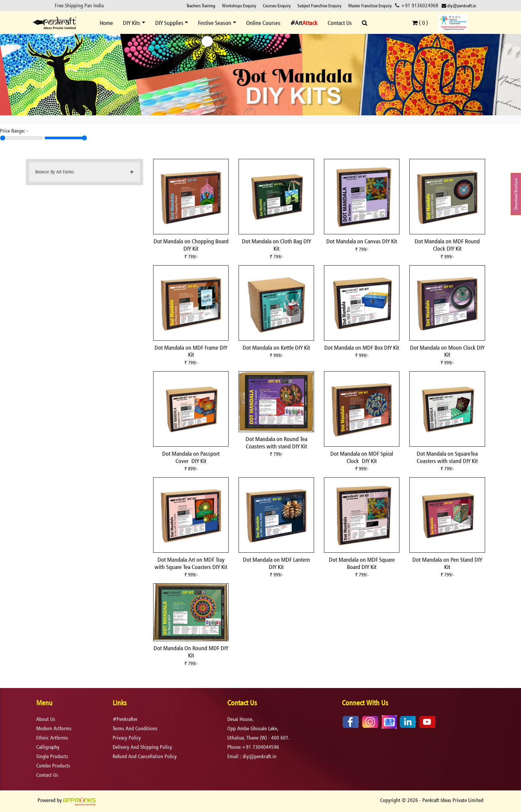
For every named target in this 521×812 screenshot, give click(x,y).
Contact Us (340, 23)
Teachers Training (201, 5)
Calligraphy (48, 747)
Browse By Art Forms (55, 172)
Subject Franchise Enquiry (319, 5)
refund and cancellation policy (145, 756)
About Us (46, 719)
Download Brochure (516, 194)
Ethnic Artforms (52, 738)
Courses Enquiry (277, 5)
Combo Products (53, 766)
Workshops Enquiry (239, 5)
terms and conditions (135, 728)
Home (106, 23)
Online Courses (263, 23)
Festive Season (215, 23)
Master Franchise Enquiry (370, 5)
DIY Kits (132, 23)
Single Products (52, 756)
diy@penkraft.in (459, 5)
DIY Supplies (169, 23)
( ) (420, 23)
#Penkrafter (125, 719)
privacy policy (127, 738)
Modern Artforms (54, 728)
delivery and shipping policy (142, 747)
